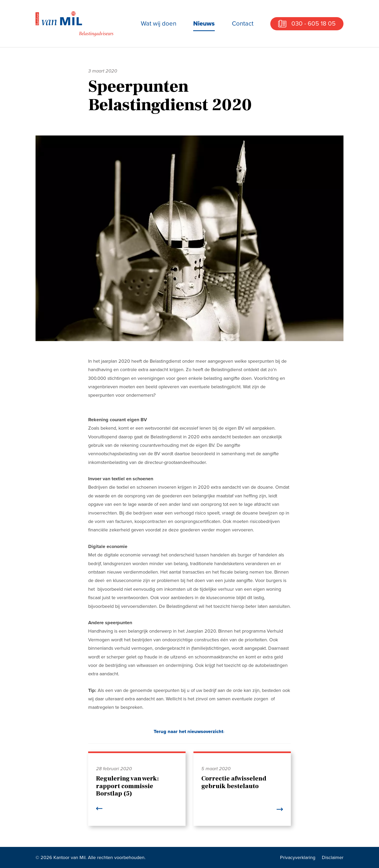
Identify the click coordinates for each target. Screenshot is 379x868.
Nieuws (204, 24)
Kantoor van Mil (75, 24)
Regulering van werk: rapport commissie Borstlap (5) (128, 786)
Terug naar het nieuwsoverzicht (188, 731)
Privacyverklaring (298, 857)
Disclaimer (333, 857)
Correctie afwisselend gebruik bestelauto (234, 782)
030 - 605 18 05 (313, 24)
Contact (243, 24)
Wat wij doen (159, 24)
